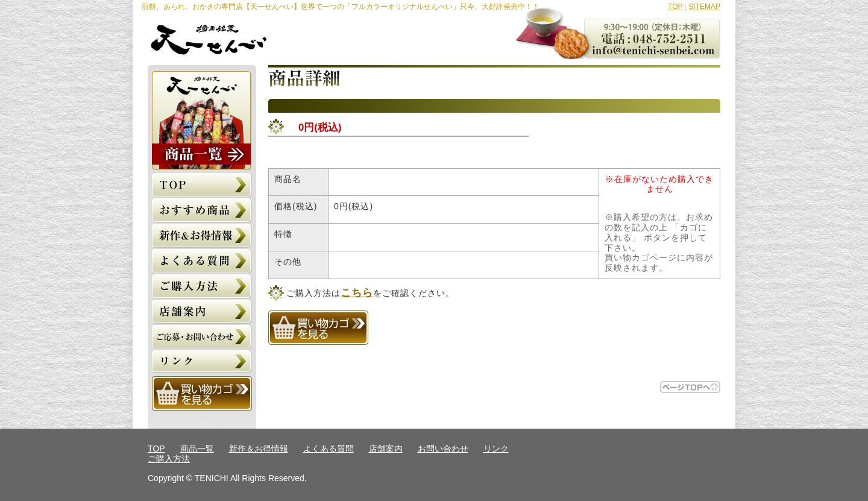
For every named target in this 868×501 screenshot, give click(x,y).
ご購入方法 (169, 459)
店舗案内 (386, 449)
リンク (496, 449)
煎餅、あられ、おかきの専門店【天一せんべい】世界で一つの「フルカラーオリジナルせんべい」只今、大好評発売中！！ (341, 7)
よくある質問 (329, 449)
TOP (675, 7)
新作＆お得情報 (259, 449)
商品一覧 (197, 449)
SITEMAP (704, 7)
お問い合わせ (443, 449)
